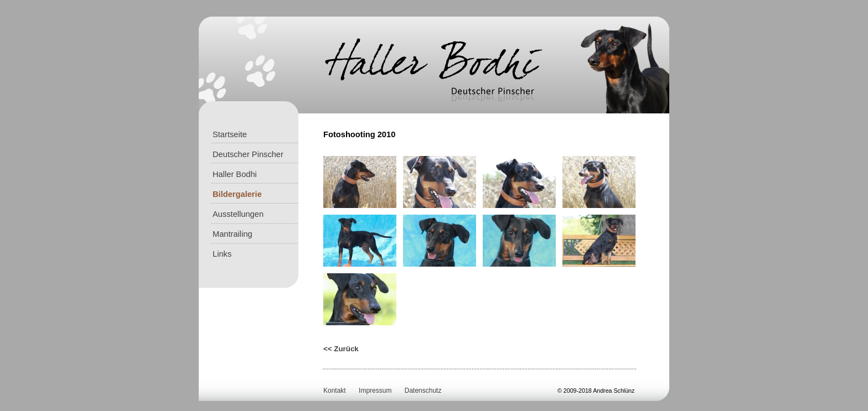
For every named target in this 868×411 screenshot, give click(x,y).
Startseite (230, 134)
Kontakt (335, 391)
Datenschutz (423, 391)
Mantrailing (232, 234)
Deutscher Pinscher (248, 154)
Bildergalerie (237, 194)
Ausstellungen (238, 214)
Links (222, 254)
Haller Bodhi (235, 174)
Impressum (375, 391)
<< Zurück (341, 349)
